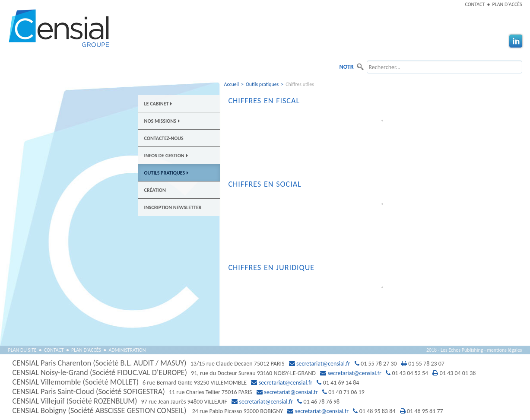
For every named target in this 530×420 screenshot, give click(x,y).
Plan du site (22, 350)
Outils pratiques (167, 173)
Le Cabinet (158, 104)
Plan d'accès (507, 4)
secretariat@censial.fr (323, 364)
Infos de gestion (166, 156)
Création (155, 190)
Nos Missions (162, 121)
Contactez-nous (164, 138)
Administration (127, 350)
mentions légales (504, 350)
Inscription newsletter (173, 207)
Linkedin (516, 41)
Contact (475, 4)
